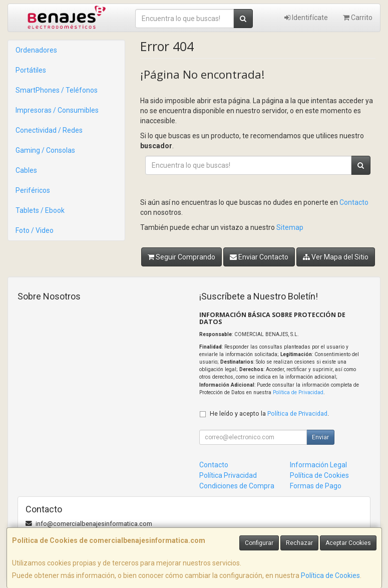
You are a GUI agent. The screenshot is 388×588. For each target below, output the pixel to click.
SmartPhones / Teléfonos (57, 90)
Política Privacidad (228, 475)
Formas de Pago (316, 486)
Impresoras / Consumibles (57, 110)
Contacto (354, 202)
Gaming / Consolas (45, 150)
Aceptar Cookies (348, 543)
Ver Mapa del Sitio (336, 257)
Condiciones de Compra (237, 486)
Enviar (320, 437)
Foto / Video (35, 230)
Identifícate (306, 18)
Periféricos (33, 190)
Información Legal (318, 465)
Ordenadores (36, 50)
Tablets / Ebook (40, 210)
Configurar (259, 543)
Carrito (358, 18)
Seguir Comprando (181, 257)
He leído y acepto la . (269, 413)
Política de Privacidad (298, 392)
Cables (26, 170)
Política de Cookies (330, 575)
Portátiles (31, 70)
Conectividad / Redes (49, 130)
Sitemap (290, 227)
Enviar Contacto (259, 257)
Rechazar (299, 543)
